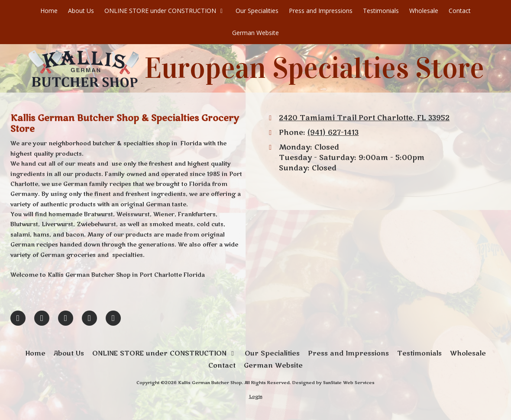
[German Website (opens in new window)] (255, 33)
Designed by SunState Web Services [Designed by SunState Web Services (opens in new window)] (333, 383)
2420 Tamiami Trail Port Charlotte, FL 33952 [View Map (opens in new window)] (364, 118)
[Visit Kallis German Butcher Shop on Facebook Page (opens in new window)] (18, 318)
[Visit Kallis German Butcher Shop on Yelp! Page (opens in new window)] (89, 318)
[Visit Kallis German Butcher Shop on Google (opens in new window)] (42, 318)
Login (256, 397)
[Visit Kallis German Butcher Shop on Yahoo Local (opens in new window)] (113, 318)
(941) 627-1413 (333, 133)
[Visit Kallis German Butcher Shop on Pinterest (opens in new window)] (66, 318)
